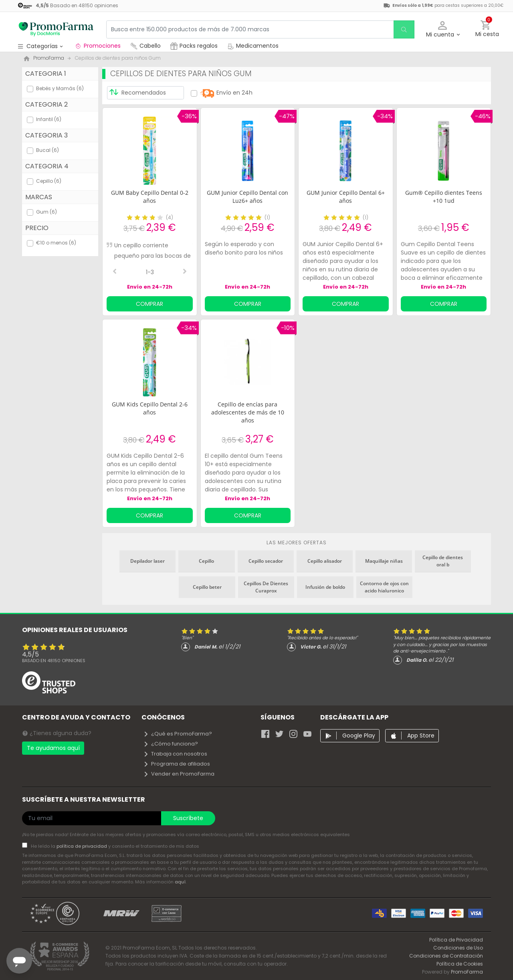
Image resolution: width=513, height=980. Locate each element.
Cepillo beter (207, 587)
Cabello (145, 46)
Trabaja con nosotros (175, 754)
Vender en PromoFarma (179, 774)
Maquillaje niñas (384, 561)
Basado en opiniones (54, 661)
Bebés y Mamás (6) (60, 88)
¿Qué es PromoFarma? (178, 734)
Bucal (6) (47, 150)
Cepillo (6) (49, 181)
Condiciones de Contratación (446, 956)
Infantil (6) (49, 119)
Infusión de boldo (325, 587)
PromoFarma (467, 972)
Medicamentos (253, 46)
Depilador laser (147, 561)
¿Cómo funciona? (171, 744)
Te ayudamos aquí (53, 748)
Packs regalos (194, 46)
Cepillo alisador (325, 561)
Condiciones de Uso (458, 948)
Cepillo (206, 561)
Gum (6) (46, 212)
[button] (443, 29)
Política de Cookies (460, 964)
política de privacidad (82, 846)
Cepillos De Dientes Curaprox (266, 587)
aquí (180, 882)
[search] (403, 29)
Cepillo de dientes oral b (443, 561)
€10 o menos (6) (56, 243)
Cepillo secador (266, 561)
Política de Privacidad (456, 940)
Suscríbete (188, 818)
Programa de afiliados (177, 764)
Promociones (98, 46)
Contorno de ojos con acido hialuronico (384, 587)
